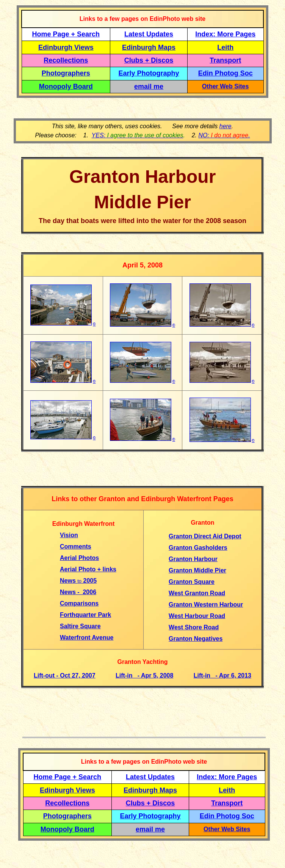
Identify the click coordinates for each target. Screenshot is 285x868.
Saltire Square (80, 626)
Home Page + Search (66, 34)
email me (149, 86)
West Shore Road (194, 627)
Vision (69, 535)
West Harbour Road (197, 616)
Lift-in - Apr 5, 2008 (144, 675)
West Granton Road (197, 593)
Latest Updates (149, 34)
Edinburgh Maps (149, 47)
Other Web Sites (225, 86)
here (225, 126)
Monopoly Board (66, 86)
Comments (76, 546)
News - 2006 (78, 592)
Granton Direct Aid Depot (205, 536)
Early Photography (149, 73)
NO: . (224, 135)
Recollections (66, 60)
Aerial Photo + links (88, 569)
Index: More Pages (225, 34)
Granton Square (192, 582)
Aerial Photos (79, 558)
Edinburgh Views (66, 47)
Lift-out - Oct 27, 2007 (65, 675)
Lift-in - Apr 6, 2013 (222, 675)
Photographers (66, 73)
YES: (138, 135)
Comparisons (79, 603)
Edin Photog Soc (225, 73)
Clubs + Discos (149, 60)
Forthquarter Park (85, 615)
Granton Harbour (193, 559)
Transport (225, 60)
